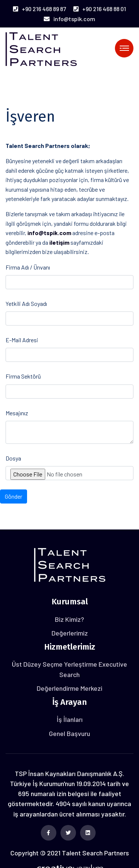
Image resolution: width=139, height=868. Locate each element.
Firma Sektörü (23, 376)
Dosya (13, 458)
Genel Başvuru (69, 733)
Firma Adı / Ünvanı (28, 267)
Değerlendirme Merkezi (69, 688)
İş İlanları (70, 719)
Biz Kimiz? (69, 619)
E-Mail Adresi (22, 340)
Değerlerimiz (70, 633)
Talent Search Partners (95, 853)
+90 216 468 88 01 (100, 9)
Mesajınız (17, 413)
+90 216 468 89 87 (39, 9)
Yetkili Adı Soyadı (26, 303)
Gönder (14, 496)
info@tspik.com (69, 19)
